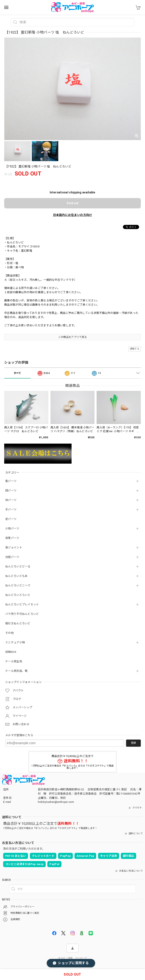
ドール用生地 (14, 661)
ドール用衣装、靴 (16, 671)
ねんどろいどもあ (16, 576)
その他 (9, 633)
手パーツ (11, 510)
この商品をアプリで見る (72, 337)
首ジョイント (14, 547)
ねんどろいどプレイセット (22, 604)
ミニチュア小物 (15, 642)
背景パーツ (12, 538)
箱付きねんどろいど (18, 623)
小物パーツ (12, 528)
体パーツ (11, 500)
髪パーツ (11, 481)
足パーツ (11, 519)
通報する (135, 349)
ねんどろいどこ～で (18, 585)
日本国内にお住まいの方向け (73, 215)
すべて (17, 373)
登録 (133, 743)
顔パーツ (11, 491)
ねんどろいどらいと (18, 595)
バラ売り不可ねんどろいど (22, 614)
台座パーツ (12, 557)
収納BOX (11, 652)
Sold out (73, 203)
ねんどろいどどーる (18, 566)
